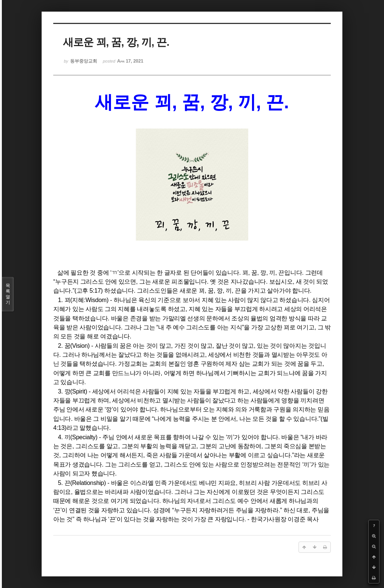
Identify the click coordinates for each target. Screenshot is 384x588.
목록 (8, 294)
